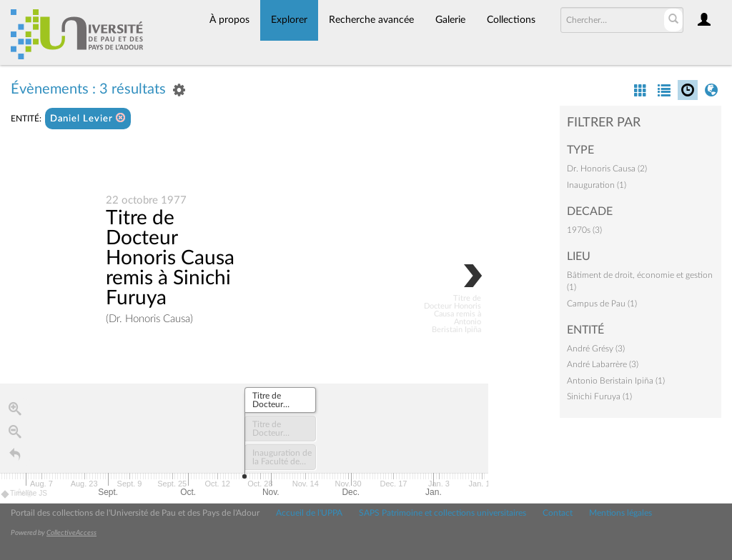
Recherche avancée (371, 20)
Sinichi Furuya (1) (599, 396)
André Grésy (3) (596, 349)
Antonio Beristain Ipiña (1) (616, 381)
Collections (511, 20)
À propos (229, 20)
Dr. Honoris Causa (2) (607, 169)
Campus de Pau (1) (602, 304)
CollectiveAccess (71, 533)
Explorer (289, 20)
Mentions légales (620, 513)
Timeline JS (25, 495)
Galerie (450, 20)
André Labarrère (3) (603, 364)
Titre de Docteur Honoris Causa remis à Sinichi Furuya (170, 259)
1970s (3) (584, 230)
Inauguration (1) (597, 185)
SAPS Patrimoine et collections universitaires (442, 513)
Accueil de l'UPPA (309, 513)
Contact (558, 513)
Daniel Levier (88, 118)
